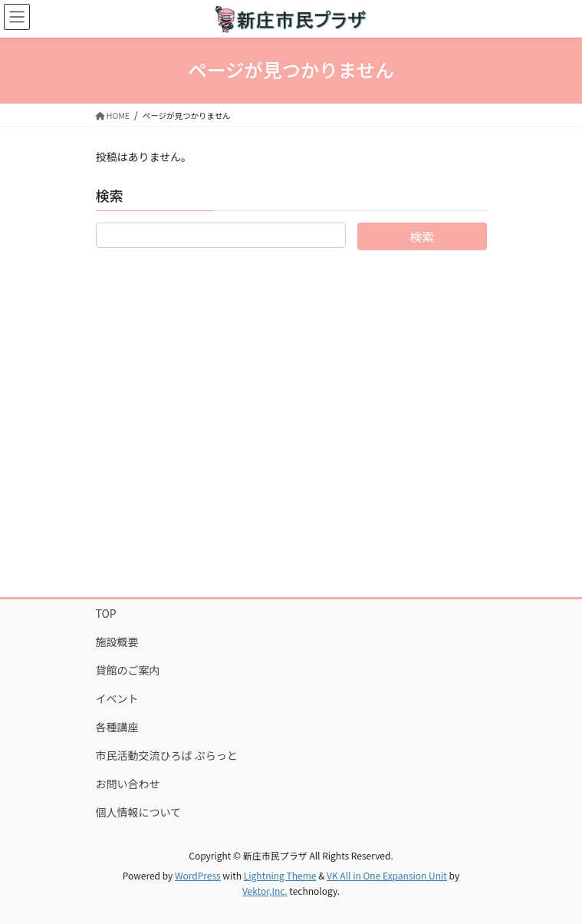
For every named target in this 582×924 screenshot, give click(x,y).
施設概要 (117, 642)
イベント (117, 698)
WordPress (198, 875)
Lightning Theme (280, 875)
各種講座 (117, 727)
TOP (106, 613)
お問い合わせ (128, 784)
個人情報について (139, 812)
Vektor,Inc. (265, 891)
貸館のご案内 (128, 670)
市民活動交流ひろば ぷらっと (167, 755)
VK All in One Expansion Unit (387, 875)
